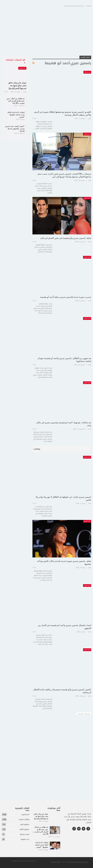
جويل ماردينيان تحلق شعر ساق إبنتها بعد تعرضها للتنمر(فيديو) (17, 85)
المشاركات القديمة (84, 714)
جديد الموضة (25, 839)
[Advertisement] (46, 37)
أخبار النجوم (87, 198)
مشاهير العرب (25, 824)
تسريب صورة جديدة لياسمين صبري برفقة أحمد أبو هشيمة (66, 297)
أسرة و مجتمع (25, 834)
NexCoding (32, 861)
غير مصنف (87, 72)
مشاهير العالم (24, 829)
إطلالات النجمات (24, 819)
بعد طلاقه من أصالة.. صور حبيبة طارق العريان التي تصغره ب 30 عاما (16, 101)
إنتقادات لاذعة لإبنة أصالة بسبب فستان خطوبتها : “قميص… (16, 115)
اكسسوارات (87, 134)
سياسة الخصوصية (56, 862)
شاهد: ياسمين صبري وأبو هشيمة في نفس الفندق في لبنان (66, 238)
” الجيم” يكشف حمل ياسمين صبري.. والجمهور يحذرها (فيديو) (15, 129)
